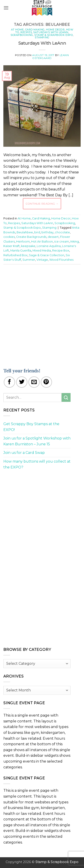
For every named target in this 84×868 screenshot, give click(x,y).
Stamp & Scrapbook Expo (54, 35)
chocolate (62, 232)
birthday (47, 232)
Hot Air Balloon (42, 242)
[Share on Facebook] (9, 382)
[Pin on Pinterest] (46, 382)
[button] (6, 8)
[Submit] (66, 397)
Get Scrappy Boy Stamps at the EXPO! (31, 427)
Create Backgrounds (31, 237)
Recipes (26, 32)
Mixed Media (42, 250)
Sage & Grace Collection (47, 255)
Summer (29, 260)
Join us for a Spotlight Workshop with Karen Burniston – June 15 (37, 441)
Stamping (42, 37)
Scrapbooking (22, 35)
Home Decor (55, 30)
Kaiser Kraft (12, 246)
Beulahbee (25, 232)
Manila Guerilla (21, 250)
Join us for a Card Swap (24, 453)
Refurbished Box (15, 255)
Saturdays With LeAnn (51, 32)
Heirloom (23, 242)
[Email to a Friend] (34, 382)
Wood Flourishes (61, 260)
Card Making (35, 30)
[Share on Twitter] (22, 382)
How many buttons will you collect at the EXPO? (37, 464)
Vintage (42, 260)
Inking (75, 242)
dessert (53, 237)
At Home (17, 30)
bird (37, 232)
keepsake (28, 246)
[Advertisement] (42, 313)
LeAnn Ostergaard (51, 57)
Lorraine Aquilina (49, 246)
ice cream (62, 242)
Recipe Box (61, 250)
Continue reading (42, 204)
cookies (9, 237)
